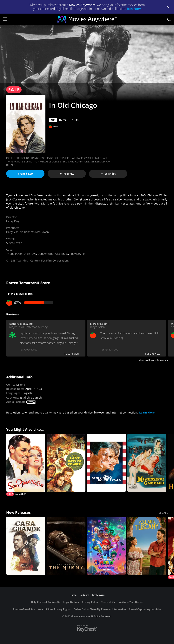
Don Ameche (46, 254)
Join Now (134, 9)
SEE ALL (163, 513)
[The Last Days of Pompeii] (66, 463)
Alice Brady (62, 254)
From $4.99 (25, 174)
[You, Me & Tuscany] (147, 546)
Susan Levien (14, 243)
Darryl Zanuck (14, 232)
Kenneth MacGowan (37, 232)
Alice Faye (30, 254)
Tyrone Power (14, 254)
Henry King (13, 221)
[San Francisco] (26, 465)
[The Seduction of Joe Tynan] (106, 463)
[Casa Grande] (26, 546)
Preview (67, 174)
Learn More (147, 412)
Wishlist (108, 174)
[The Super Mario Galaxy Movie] (106, 546)
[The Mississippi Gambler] (147, 463)
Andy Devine (77, 254)
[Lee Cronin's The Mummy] (66, 546)
